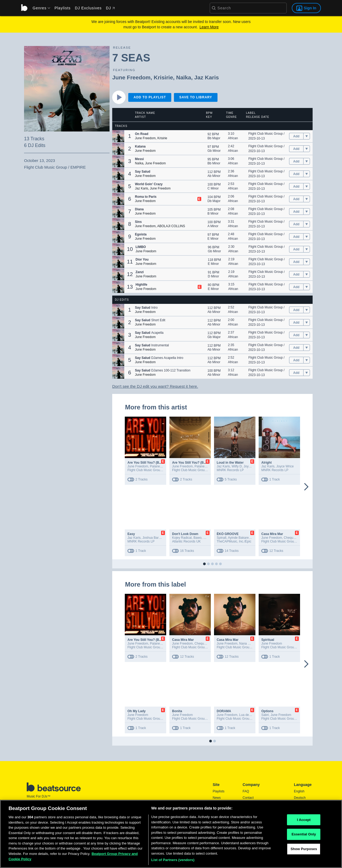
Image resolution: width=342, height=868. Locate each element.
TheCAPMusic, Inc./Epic (234, 541)
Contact (248, 798)
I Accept (304, 822)
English (299, 791)
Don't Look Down (185, 534)
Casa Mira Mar (272, 534)
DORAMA (224, 711)
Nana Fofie (247, 644)
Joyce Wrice (252, 466)
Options (267, 711)
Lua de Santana (250, 715)
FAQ (246, 791)
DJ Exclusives (88, 8)
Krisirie (163, 77)
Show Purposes (304, 851)
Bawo (197, 538)
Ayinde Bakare (238, 538)
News (217, 798)
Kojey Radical (182, 538)
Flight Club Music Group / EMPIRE (273, 134)
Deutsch (300, 798)
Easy (131, 534)
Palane (155, 466)
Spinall (221, 538)
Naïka (184, 77)
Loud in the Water (230, 463)
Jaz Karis (207, 77)
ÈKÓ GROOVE (228, 534)
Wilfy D (237, 466)
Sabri (265, 715)
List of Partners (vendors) (173, 862)
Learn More (209, 27)
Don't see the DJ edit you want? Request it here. (155, 386)
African (233, 138)
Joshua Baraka (153, 538)
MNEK (208, 538)
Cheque (289, 538)
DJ (110, 8)
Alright (267, 463)
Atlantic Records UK (186, 541)
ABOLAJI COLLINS (171, 226)
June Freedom (131, 77)
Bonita (177, 711)
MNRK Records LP (230, 470)
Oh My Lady (137, 711)
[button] (118, 136)
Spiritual (268, 640)
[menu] (40, 8)
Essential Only (304, 837)
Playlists (63, 8)
